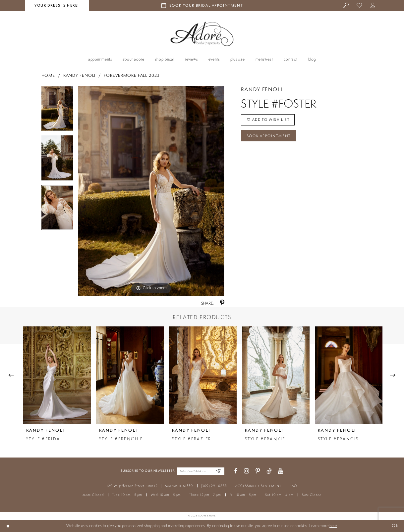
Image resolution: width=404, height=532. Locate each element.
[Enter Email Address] (218, 471)
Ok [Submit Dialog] (395, 526)
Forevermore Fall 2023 (132, 75)
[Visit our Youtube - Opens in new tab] (281, 471)
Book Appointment (269, 136)
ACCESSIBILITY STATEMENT (258, 486)
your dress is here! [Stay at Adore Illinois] (57, 5)
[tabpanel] (58, 111)
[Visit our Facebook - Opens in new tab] (236, 471)
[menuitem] (346, 6)
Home (48, 75)
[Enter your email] (201, 471)
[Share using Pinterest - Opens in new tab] (222, 303)
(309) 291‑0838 (214, 486)
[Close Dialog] (8, 526)
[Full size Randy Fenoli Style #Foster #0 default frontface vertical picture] (151, 191)
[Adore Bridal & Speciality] (202, 34)
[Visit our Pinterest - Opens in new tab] (258, 471)
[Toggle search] (346, 6)
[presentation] (57, 375)
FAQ (293, 486)
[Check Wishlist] (360, 6)
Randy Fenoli (80, 75)
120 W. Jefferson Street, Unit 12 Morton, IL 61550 (150, 486)
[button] (373, 6)
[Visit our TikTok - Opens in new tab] (269, 471)
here (333, 526)
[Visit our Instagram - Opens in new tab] (247, 471)
